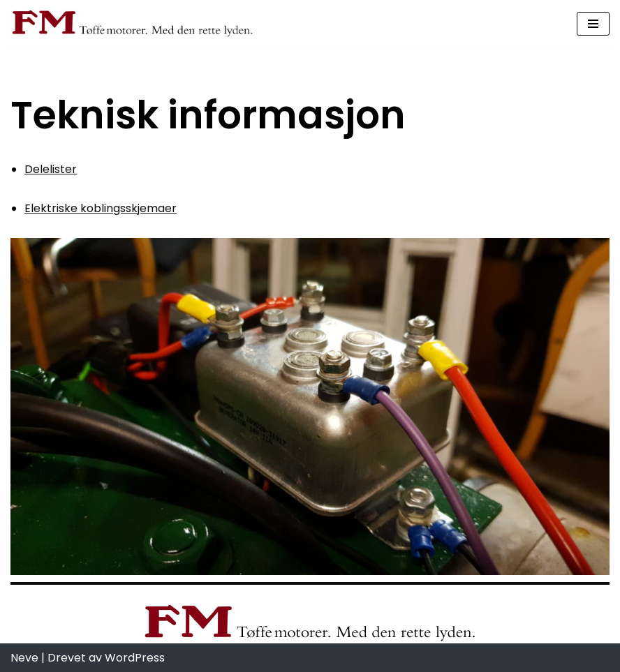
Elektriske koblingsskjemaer (101, 208)
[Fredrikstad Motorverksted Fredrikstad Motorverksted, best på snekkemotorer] (133, 24)
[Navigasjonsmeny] (593, 24)
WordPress (135, 658)
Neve (24, 658)
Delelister (51, 169)
